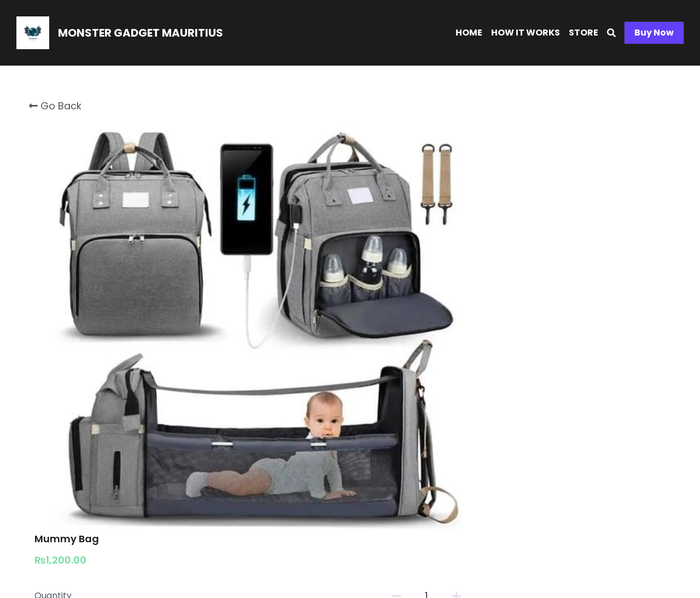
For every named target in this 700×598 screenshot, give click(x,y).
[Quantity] (552, 187)
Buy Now (654, 33)
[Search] (611, 33)
